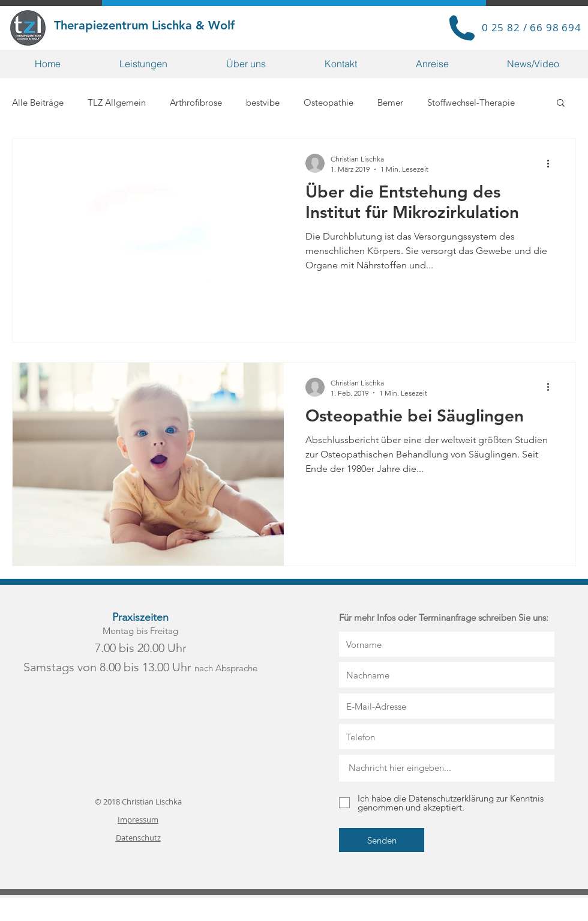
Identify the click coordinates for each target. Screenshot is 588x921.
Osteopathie (328, 102)
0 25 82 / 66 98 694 (532, 27)
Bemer (390, 102)
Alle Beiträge (38, 102)
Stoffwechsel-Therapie (471, 102)
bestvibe (263, 102)
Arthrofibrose (196, 102)
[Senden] (382, 840)
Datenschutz (138, 838)
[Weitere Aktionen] (552, 163)
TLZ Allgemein (117, 102)
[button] (143, 64)
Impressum (138, 820)
